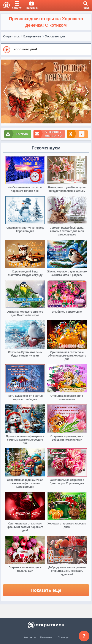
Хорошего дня (55, 36)
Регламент (47, 637)
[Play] (7, 50)
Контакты (30, 637)
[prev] (5, 91)
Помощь (63, 637)
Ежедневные (32, 36)
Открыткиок (11, 36)
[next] (87, 91)
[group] (46, 49)
